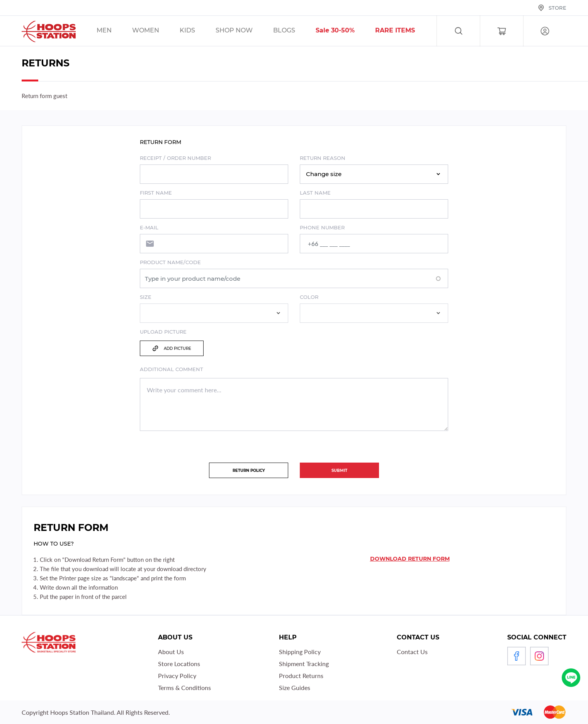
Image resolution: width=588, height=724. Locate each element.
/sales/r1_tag (405, 31)
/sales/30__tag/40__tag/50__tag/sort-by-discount (345, 31)
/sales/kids (197, 31)
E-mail (149, 227)
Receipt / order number (175, 158)
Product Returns (301, 676)
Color (309, 297)
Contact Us (412, 652)
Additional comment (172, 369)
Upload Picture (163, 332)
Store (557, 8)
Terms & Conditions (184, 688)
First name (156, 193)
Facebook (517, 656)
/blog (294, 31)
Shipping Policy (300, 652)
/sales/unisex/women (155, 31)
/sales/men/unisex (114, 31)
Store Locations (179, 664)
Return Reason (323, 158)
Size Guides (295, 688)
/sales (244, 31)
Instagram (539, 656)
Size (146, 297)
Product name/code (170, 262)
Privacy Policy (177, 676)
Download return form (410, 559)
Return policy (249, 471)
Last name (315, 193)
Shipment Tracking (304, 664)
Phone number (322, 227)
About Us (171, 652)
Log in (545, 31)
